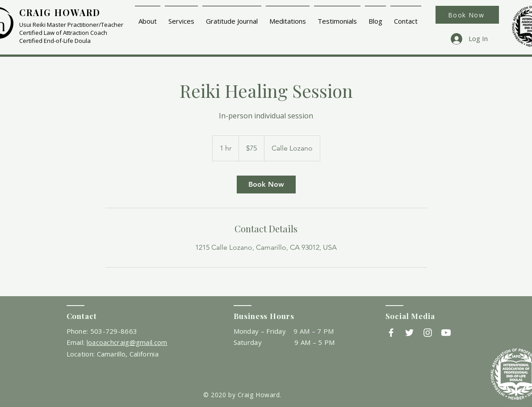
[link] (266, 185)
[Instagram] (428, 333)
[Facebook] (391, 333)
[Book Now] (467, 15)
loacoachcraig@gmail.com (127, 342)
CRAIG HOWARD (60, 12)
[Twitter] (409, 333)
